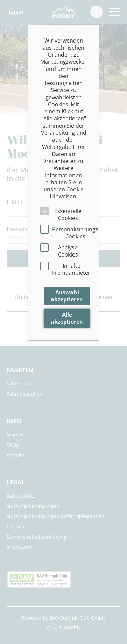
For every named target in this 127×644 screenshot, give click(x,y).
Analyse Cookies (68, 251)
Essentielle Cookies (68, 214)
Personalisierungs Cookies (75, 233)
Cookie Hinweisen (67, 193)
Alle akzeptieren (67, 318)
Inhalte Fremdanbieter (71, 269)
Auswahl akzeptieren (67, 296)
